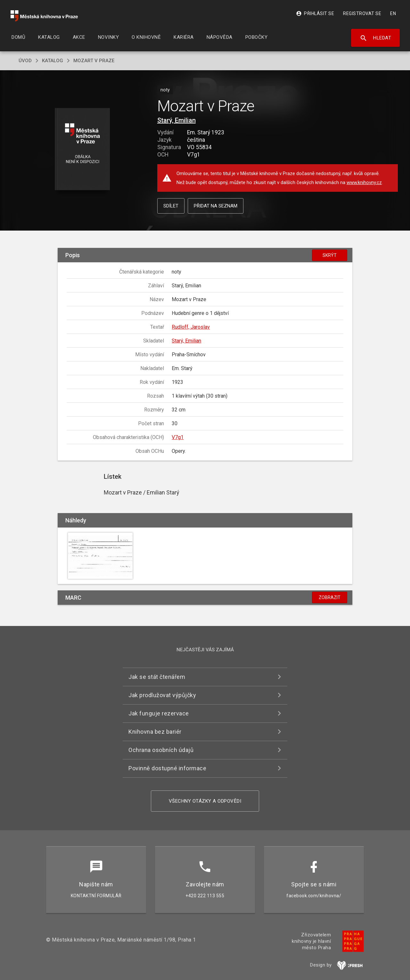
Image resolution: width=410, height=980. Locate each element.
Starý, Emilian (176, 120)
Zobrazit (330, 597)
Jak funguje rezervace (159, 713)
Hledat (376, 38)
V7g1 (178, 437)
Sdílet (171, 206)
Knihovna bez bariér (155, 732)
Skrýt (330, 255)
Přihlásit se (315, 13)
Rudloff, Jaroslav (191, 327)
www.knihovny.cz (364, 182)
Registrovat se (362, 13)
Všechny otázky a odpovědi (205, 801)
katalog (53, 61)
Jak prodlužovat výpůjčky (162, 695)
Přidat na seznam (216, 206)
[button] (82, 150)
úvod (25, 61)
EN (393, 13)
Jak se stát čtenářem (157, 677)
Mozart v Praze (94, 61)
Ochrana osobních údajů (161, 750)
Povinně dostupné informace (167, 768)
